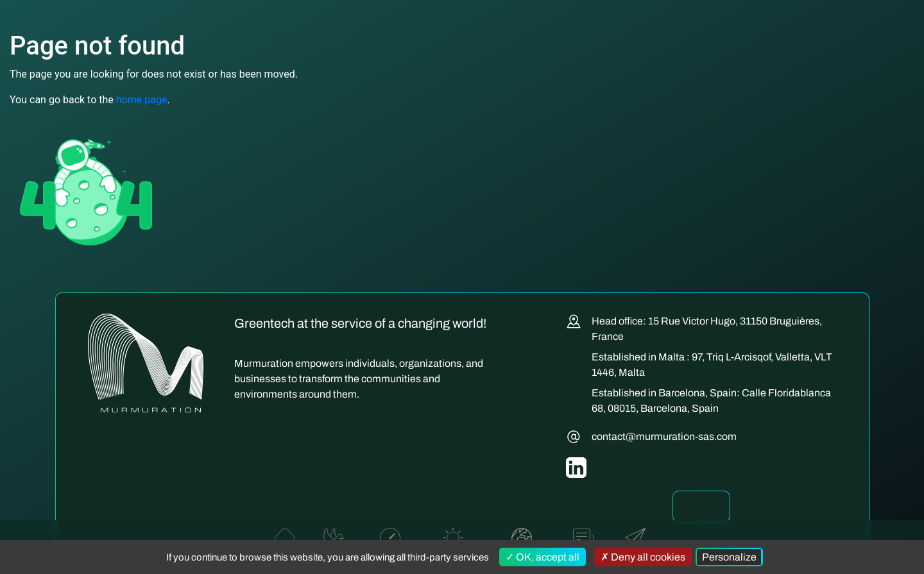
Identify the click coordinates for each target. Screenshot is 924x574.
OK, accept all (543, 557)
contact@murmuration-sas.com (664, 436)
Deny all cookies (643, 557)
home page (142, 100)
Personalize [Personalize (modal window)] (729, 557)
